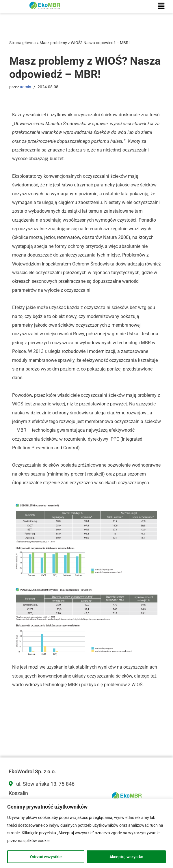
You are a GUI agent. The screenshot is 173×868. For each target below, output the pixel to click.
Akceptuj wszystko (126, 857)
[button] (161, 6)
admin (26, 87)
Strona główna (23, 43)
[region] (86, 833)
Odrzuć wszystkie (46, 857)
